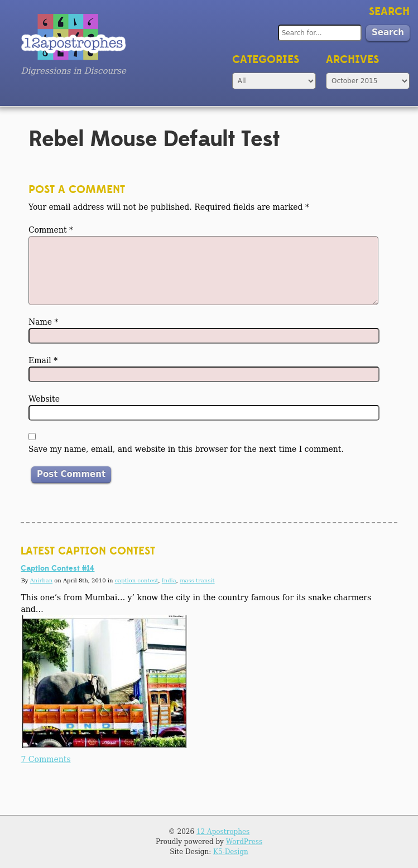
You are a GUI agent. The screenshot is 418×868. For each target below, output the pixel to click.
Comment (51, 230)
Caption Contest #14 (57, 568)
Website (44, 399)
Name (44, 322)
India (169, 580)
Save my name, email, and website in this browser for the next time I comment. (186, 449)
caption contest (137, 580)
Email (43, 360)
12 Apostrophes (223, 832)
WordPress (244, 842)
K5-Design (231, 852)
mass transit (197, 580)
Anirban (41, 580)
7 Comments (45, 759)
